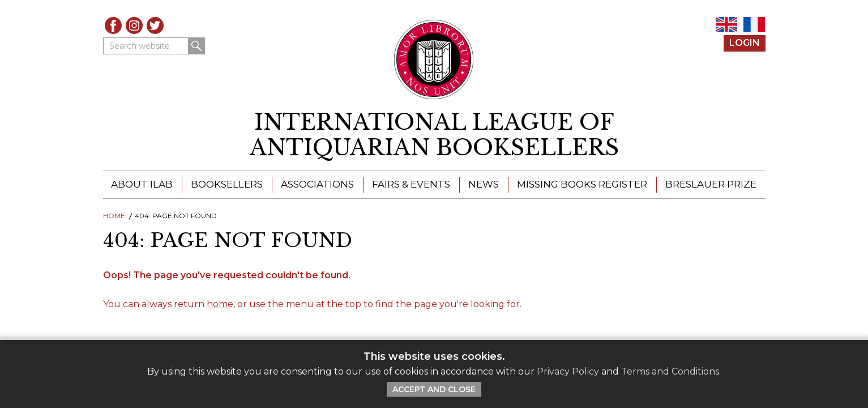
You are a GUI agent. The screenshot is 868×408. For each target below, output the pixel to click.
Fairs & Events (411, 184)
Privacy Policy (568, 371)
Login (745, 43)
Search (196, 46)
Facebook (113, 25)
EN (726, 24)
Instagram (134, 25)
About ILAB (142, 184)
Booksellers (227, 184)
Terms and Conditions (670, 371)
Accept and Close (434, 389)
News (484, 184)
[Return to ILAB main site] (434, 59)
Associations (317, 184)
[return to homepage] (434, 135)
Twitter (155, 25)
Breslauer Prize (711, 184)
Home (114, 216)
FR (754, 24)
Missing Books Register (582, 184)
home (220, 304)
